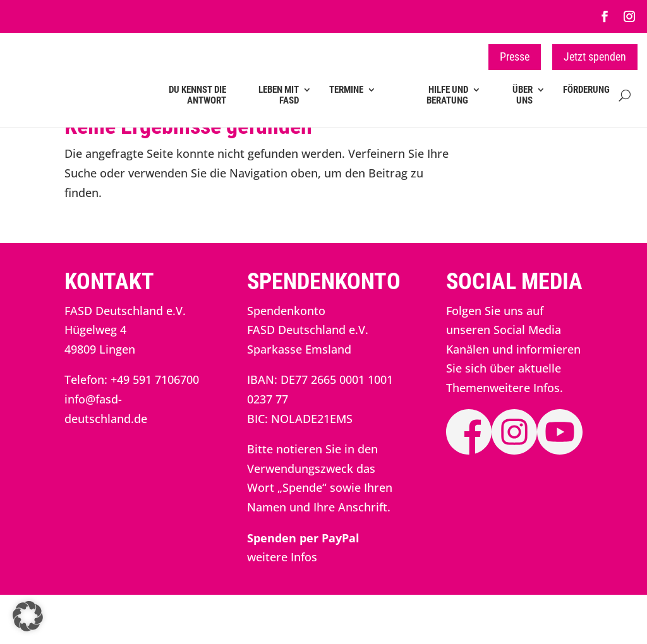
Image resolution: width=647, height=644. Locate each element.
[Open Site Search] (625, 104)
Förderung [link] (586, 90)
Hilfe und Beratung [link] (447, 95)
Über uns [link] (523, 95)
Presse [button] (515, 57)
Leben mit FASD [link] (279, 95)
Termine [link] (346, 90)
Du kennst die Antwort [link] (197, 95)
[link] (605, 16)
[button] (28, 616)
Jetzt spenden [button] (595, 57)
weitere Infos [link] (282, 606)
